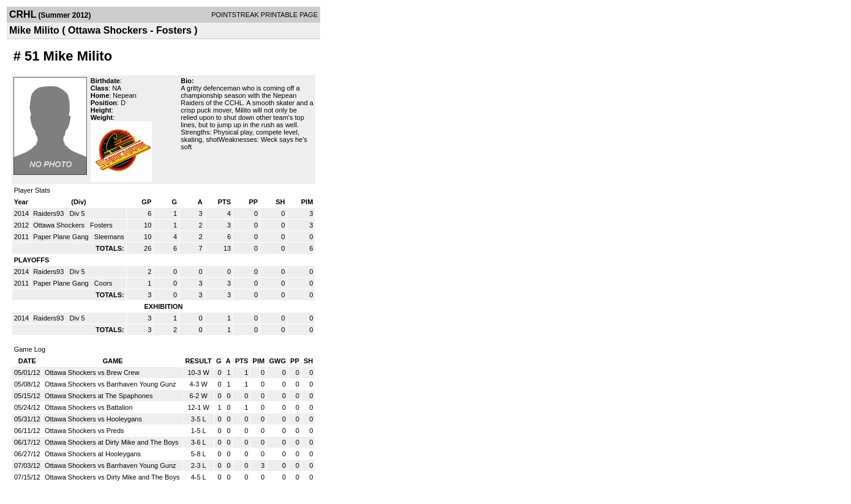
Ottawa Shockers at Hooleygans (93, 454)
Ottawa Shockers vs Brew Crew (92, 372)
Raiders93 (49, 213)
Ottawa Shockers (60, 225)
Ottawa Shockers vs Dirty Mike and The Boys (112, 477)
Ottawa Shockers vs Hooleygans (93, 419)
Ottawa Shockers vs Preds (84, 431)
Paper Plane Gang (62, 237)
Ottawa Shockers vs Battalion (89, 407)
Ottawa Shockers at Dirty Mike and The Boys (112, 442)
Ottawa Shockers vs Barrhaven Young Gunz (111, 384)
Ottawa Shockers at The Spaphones (99, 396)
